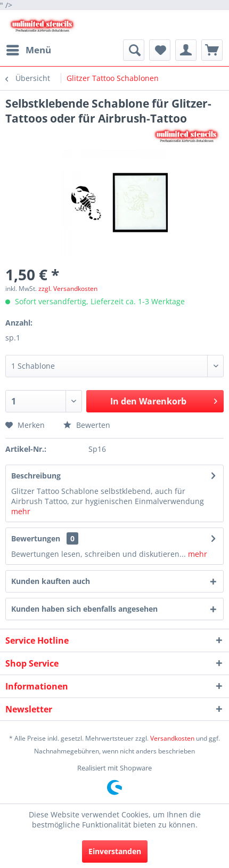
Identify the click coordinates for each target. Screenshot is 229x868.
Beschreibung (36, 476)
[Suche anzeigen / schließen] (134, 50)
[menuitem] (28, 50)
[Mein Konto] (186, 50)
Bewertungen (36, 538)
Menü (29, 49)
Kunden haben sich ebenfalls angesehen (84, 609)
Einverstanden (115, 851)
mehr (21, 511)
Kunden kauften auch (51, 581)
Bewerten (87, 425)
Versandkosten (172, 738)
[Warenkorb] (212, 50)
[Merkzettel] (160, 50)
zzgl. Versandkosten (68, 289)
